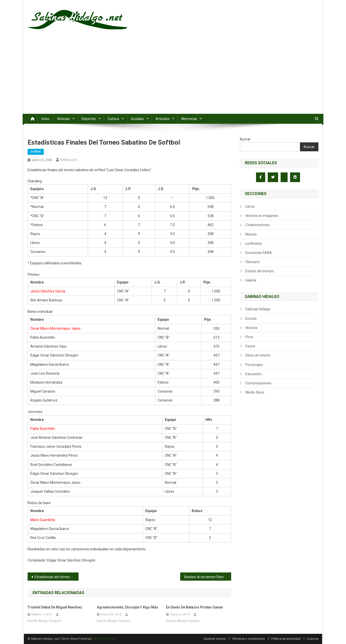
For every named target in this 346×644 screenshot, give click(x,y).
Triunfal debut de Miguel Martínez (55, 607)
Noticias (64, 119)
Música (251, 234)
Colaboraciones (258, 225)
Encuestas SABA (259, 253)
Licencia (313, 639)
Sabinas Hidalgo (258, 309)
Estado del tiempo (259, 271)
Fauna (250, 346)
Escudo (251, 319)
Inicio (45, 119)
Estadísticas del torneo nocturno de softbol (57, 577)
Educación (253, 374)
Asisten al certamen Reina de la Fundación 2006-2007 (208, 577)
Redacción (69, 160)
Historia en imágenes (262, 216)
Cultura (113, 119)
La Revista (253, 243)
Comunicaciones (258, 383)
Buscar (245, 139)
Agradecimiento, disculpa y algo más (128, 607)
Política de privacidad (286, 639)
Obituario (253, 262)
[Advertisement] (173, 77)
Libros (250, 206)
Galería (251, 280)
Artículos (163, 119)
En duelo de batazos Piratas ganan (195, 607)
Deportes (89, 119)
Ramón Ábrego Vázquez (44, 621)
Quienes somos (215, 639)
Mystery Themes (104, 639)
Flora (249, 337)
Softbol (36, 152)
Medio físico (255, 392)
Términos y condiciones (248, 639)
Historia (251, 328)
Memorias (189, 119)
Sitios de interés (258, 355)
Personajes (254, 365)
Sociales (137, 119)
